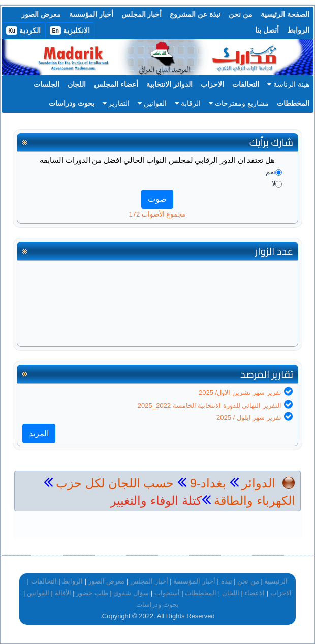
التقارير (116, 103)
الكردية (23, 30)
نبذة (227, 581)
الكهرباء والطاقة (253, 500)
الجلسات (46, 84)
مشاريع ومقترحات (239, 103)
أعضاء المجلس (116, 84)
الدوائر (259, 483)
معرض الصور (41, 14)
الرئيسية (276, 581)
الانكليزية (70, 30)
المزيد (39, 433)
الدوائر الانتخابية (169, 84)
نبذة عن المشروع (195, 14)
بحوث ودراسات (72, 103)
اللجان (77, 84)
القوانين (152, 103)
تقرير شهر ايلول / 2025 (249, 418)
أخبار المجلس (142, 14)
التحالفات (246, 84)
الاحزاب (212, 84)
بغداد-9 (206, 483)
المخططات (293, 103)
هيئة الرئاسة (288, 84)
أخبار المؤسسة (91, 14)
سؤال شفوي (131, 593)
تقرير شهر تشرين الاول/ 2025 (240, 393)
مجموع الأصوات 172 (157, 214)
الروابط (298, 30)
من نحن (241, 14)
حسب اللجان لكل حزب (115, 483)
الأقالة (63, 593)
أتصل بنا (267, 30)
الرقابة (188, 103)
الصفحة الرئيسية (285, 14)
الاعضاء (255, 593)
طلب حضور (92, 593)
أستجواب (167, 593)
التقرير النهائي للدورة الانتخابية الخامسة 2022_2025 (210, 405)
